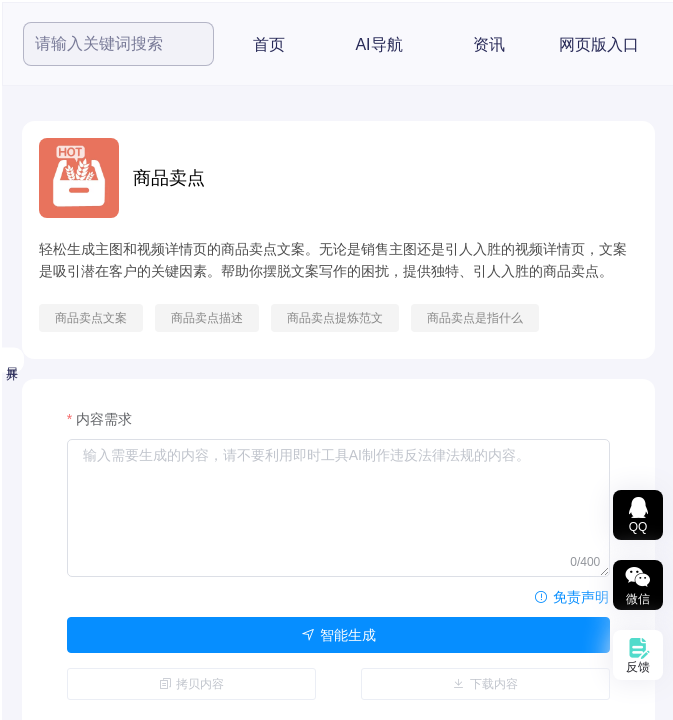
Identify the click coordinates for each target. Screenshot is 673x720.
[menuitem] (102, 137)
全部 (70, 136)
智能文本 (88, 627)
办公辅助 (88, 677)
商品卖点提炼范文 (535, 318)
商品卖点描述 (407, 318)
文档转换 (88, 527)
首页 (469, 44)
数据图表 (88, 577)
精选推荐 (82, 184)
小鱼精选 (88, 277)
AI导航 (578, 44)
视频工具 (88, 327)
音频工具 (88, 377)
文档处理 (88, 477)
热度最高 (88, 231)
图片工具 (88, 427)
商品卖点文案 (291, 318)
